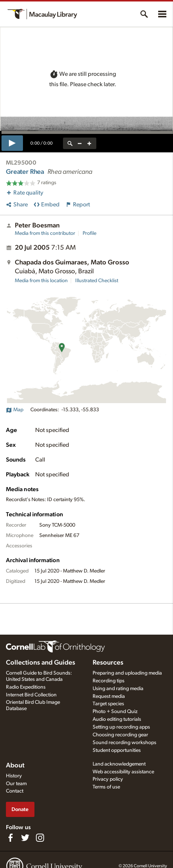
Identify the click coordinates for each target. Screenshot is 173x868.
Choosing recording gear (120, 735)
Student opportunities (117, 750)
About (15, 766)
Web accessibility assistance (123, 772)
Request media (109, 696)
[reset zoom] (70, 143)
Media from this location (41, 281)
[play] (12, 143)
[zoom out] (80, 143)
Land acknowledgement (119, 764)
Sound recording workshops (124, 743)
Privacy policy (108, 779)
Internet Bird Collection (31, 695)
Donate (20, 809)
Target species (108, 704)
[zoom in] (89, 143)
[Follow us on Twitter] (25, 838)
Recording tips (109, 681)
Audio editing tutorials (117, 719)
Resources (108, 663)
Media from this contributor (45, 233)
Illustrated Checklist (97, 281)
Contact (15, 791)
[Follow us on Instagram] (40, 838)
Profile (89, 233)
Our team (16, 784)
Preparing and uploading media (127, 673)
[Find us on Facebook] (10, 838)
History (14, 776)
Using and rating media (118, 689)
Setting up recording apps (121, 727)
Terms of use (106, 787)
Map (15, 410)
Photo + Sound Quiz (115, 712)
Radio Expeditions (26, 687)
